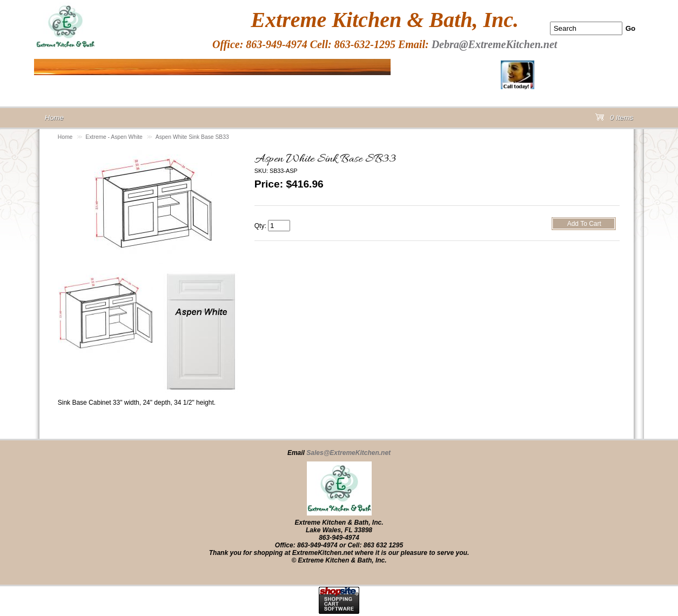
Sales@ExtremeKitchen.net (348, 453)
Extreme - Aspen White (114, 137)
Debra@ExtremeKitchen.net (495, 44)
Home (65, 137)
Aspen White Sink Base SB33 (192, 137)
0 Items (614, 120)
